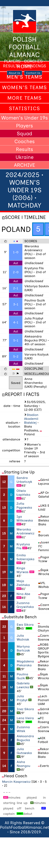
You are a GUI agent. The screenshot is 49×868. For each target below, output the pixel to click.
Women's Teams (24, 87)
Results (24, 149)
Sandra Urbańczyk (24, 480)
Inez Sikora (25, 709)
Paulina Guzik (22, 676)
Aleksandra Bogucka (25, 738)
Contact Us (33, 73)
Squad (24, 134)
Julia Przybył (22, 698)
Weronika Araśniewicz (25, 531)
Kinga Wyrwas (22, 570)
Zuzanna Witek (23, 729)
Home (24, 66)
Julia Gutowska (24, 751)
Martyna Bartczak (23, 648)
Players (24, 126)
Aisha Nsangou (24, 764)
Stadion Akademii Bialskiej (31, 419)
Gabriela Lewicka (23, 685)
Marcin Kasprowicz (16, 782)
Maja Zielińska (23, 583)
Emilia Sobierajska (25, 557)
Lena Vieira (25, 718)
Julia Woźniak (23, 637)
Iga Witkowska (25, 518)
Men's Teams (24, 77)
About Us (14, 73)
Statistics (25, 108)
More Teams (25, 98)
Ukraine (25, 157)
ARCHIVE (24, 165)
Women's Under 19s (25, 118)
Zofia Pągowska (24, 506)
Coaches (25, 141)
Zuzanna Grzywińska (25, 605)
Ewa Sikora (25, 625)
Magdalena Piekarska (25, 663)
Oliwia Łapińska (23, 493)
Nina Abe (23, 594)
